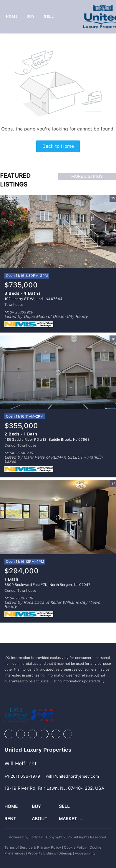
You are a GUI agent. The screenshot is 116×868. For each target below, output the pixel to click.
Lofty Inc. (37, 837)
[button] (18, 807)
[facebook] (9, 734)
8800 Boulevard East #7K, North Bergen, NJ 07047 (47, 585)
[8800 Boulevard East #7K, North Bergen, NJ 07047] (58, 517)
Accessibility (85, 853)
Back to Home (58, 146)
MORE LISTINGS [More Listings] (87, 176)
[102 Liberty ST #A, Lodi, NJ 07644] (58, 232)
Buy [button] (31, 16)
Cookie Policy (75, 847)
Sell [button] (49, 16)
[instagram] (44, 734)
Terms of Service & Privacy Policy (33, 847)
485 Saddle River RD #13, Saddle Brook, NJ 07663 (47, 440)
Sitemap (65, 853)
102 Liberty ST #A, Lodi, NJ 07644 (33, 299)
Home (12, 16)
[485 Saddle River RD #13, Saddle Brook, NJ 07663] (58, 372)
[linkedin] (21, 734)
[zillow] (32, 734)
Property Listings (42, 853)
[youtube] (56, 734)
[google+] (68, 734)
